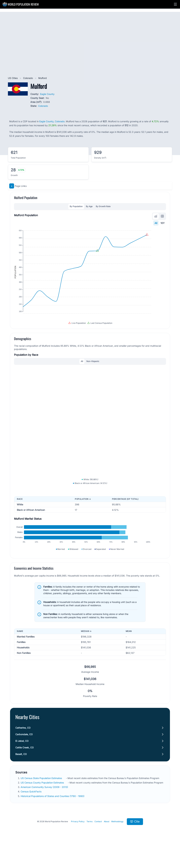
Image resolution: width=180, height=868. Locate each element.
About (107, 844)
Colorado (28, 78)
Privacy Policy (78, 844)
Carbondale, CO (24, 756)
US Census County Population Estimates (43, 804)
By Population (76, 206)
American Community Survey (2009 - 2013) (45, 809)
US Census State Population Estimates (42, 800)
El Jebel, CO (22, 763)
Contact (98, 844)
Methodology (117, 844)
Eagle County (47, 94)
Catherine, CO (23, 750)
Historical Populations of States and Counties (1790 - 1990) (53, 818)
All (156, 223)
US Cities (13, 78)
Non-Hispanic (93, 371)
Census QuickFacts (31, 814)
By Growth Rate (103, 206)
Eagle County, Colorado (52, 121)
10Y (163, 223)
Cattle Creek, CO (25, 769)
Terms (90, 844)
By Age (89, 206)
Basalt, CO (21, 776)
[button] (175, 4)
